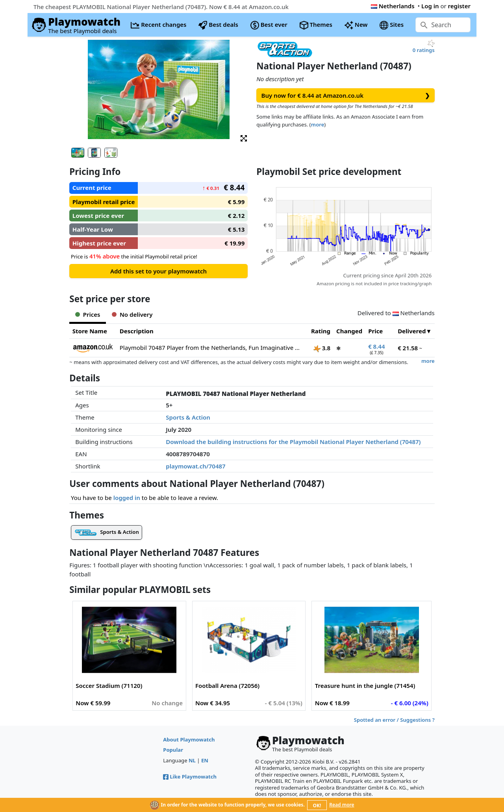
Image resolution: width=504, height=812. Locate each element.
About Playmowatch (189, 740)
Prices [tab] (88, 314)
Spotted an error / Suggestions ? (394, 720)
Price (375, 331)
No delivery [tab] (132, 314)
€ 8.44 (376, 346)
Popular (173, 750)
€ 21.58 (408, 348)
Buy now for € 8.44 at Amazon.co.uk (346, 96)
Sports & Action (188, 417)
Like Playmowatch (190, 777)
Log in (430, 6)
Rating (321, 331)
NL (192, 760)
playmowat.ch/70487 (195, 466)
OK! (317, 805)
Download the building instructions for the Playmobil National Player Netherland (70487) (293, 442)
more (318, 124)
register (459, 6)
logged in (127, 498)
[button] (244, 138)
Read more (342, 805)
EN (205, 760)
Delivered (412, 331)
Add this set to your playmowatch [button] (158, 271)
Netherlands (393, 6)
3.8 (322, 348)
